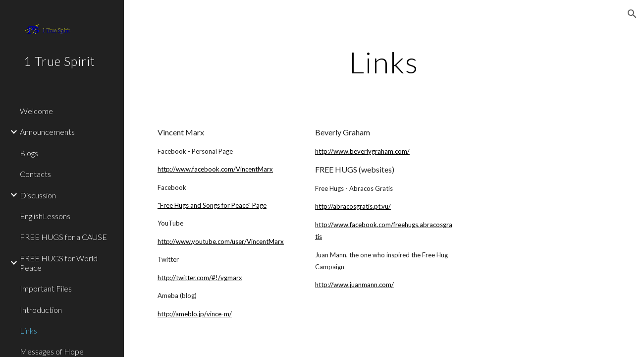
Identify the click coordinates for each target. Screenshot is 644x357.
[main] (384, 62)
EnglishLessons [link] (45, 216)
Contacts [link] (35, 174)
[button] (632, 14)
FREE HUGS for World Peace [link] (59, 263)
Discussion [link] (38, 195)
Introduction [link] (41, 310)
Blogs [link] (29, 153)
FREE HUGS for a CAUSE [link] (63, 237)
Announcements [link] (47, 132)
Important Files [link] (46, 288)
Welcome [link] (36, 111)
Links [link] (28, 330)
